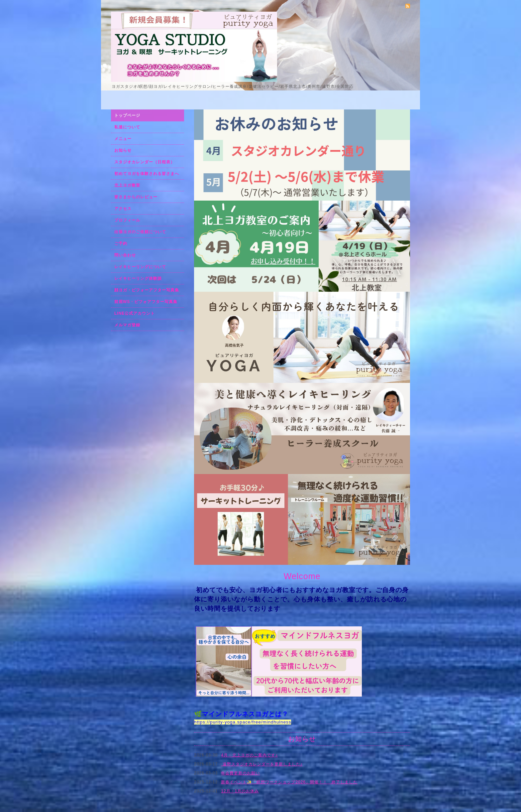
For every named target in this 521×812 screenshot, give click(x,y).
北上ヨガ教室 (127, 185)
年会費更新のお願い (240, 773)
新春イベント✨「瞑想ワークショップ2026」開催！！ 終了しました (289, 782)
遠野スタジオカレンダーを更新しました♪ (262, 764)
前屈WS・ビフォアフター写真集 (146, 302)
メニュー (123, 139)
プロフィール (127, 220)
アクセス (123, 209)
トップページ (127, 115)
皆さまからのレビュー (136, 197)
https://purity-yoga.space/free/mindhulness (243, 722)
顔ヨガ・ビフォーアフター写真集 (147, 290)
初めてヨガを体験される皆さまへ (147, 174)
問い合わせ (125, 255)
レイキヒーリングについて (140, 267)
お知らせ (123, 150)
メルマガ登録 (127, 325)
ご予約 (121, 244)
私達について (127, 127)
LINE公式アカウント (135, 313)
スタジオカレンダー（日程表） (145, 162)
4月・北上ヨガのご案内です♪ (249, 755)
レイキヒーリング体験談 (138, 278)
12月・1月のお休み (240, 791)
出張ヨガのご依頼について (140, 232)
